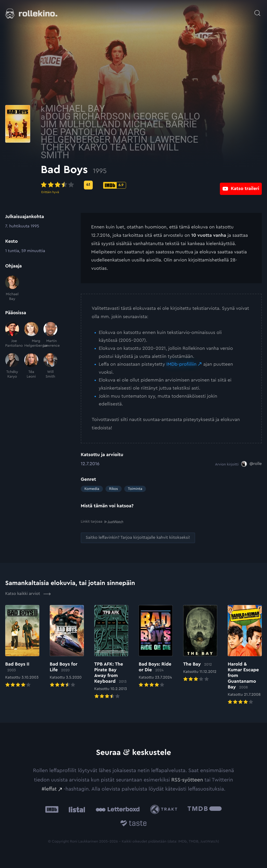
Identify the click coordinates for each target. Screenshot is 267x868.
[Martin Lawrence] (50, 335)
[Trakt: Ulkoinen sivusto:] (165, 809)
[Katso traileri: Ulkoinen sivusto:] (241, 185)
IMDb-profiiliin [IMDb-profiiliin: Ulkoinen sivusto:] (182, 364)
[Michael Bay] (12, 288)
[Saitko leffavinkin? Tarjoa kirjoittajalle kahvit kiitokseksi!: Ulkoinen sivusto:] (138, 538)
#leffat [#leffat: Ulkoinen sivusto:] (49, 789)
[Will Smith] (50, 366)
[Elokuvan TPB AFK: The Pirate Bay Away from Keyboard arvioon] (111, 652)
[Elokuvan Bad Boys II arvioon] (22, 647)
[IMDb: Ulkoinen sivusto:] (52, 809)
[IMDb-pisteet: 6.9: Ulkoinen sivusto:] (154, 185)
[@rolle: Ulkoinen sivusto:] (252, 464)
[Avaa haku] (257, 10)
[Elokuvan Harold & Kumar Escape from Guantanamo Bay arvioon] (245, 655)
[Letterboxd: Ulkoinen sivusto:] (118, 809)
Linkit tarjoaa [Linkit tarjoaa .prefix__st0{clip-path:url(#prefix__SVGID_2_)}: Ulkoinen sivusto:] (102, 522)
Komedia (92, 489)
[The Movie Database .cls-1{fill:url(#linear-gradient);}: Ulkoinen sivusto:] (205, 809)
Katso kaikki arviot (28, 594)
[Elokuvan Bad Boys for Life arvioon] (67, 647)
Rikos (114, 489)
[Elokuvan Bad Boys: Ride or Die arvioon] (156, 647)
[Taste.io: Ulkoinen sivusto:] (133, 824)
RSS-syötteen (187, 780)
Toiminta (135, 489)
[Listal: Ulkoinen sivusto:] (76, 809)
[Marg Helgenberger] (31, 335)
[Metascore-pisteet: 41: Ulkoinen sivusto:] (128, 185)
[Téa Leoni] (31, 366)
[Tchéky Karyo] (12, 366)
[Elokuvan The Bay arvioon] (200, 644)
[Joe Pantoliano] (12, 335)
